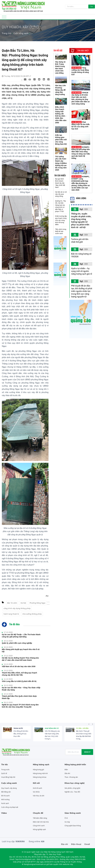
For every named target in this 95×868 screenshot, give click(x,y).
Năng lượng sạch (41, 764)
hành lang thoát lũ (11, 614)
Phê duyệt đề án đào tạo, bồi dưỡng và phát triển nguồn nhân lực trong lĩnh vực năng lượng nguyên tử (82, 291)
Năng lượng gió (38, 770)
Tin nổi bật (58, 50)
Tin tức (5, 764)
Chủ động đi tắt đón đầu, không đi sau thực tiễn (21, 734)
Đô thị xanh (5, 796)
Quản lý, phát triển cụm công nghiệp (17, 643)
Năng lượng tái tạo (40, 777)
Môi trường (5, 799)
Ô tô (66, 818)
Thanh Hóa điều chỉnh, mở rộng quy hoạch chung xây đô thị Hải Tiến (19, 674)
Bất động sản (6, 792)
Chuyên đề (38, 813)
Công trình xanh (39, 826)
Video (4, 813)
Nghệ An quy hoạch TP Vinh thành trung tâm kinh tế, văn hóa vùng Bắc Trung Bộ (20, 706)
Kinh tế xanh (37, 788)
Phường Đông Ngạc (38, 603)
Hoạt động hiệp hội (8, 777)
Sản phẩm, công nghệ (72, 788)
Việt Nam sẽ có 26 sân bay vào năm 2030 (19, 666)
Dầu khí (67, 773)
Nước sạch (5, 803)
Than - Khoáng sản (71, 777)
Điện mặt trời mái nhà (41, 822)
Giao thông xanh (73, 813)
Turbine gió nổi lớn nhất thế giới (80, 241)
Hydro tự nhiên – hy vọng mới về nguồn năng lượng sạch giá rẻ (82, 271)
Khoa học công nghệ (75, 783)
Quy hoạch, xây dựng (9, 788)
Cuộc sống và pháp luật (10, 807)
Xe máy (67, 822)
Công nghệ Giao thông (73, 826)
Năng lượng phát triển (75, 764)
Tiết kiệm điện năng (40, 818)
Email (87, 844)
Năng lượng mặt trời (40, 773)
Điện (66, 770)
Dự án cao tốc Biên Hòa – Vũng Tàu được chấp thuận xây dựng (21, 689)
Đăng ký (87, 752)
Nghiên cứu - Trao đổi (72, 792)
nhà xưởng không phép (32, 614)
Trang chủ (6, 33)
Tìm (92, 6)
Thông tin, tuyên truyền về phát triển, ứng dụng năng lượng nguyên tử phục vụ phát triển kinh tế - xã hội (81, 220)
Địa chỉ (64, 844)
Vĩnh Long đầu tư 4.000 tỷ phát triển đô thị (19, 681)
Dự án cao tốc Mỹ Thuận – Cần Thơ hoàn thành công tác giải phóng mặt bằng (21, 636)
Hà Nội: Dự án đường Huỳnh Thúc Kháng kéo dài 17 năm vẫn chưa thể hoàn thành (20, 659)
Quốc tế (4, 773)
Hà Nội (23, 603)
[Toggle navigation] (4, 18)
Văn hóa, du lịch (39, 796)
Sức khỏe (36, 792)
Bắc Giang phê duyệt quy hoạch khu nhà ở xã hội (21, 650)
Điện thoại (76, 844)
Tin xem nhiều (60, 175)
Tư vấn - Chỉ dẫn (82, 728)
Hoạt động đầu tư (52, 728)
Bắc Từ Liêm (12, 603)
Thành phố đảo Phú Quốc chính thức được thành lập (19, 697)
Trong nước (18, 728)
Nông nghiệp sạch (39, 829)
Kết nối (36, 783)
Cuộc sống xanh (21, 33)
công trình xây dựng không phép (17, 608)
